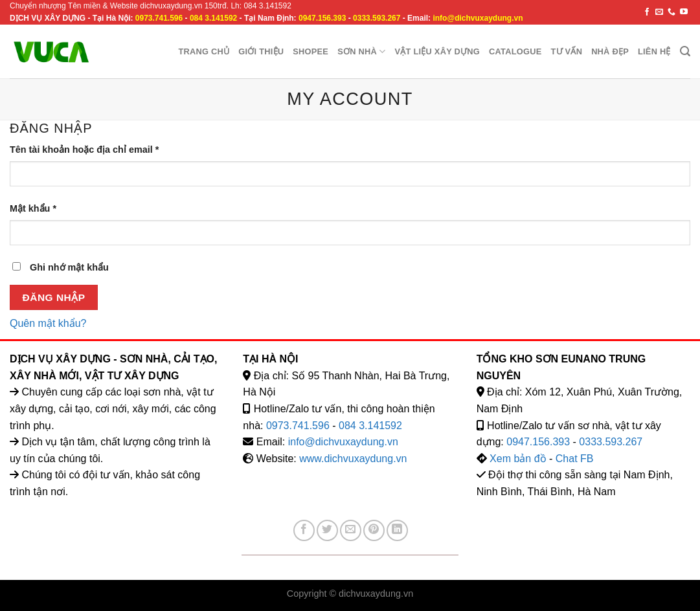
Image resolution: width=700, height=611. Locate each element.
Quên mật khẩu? (48, 323)
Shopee (310, 51)
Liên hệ (654, 51)
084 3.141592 (213, 18)
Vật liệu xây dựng (437, 51)
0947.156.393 (322, 18)
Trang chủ (204, 51)
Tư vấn (566, 51)
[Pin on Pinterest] (374, 530)
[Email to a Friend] (351, 530)
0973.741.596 (159, 18)
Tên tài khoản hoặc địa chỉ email (84, 150)
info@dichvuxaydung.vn (478, 18)
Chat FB (575, 459)
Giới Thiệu (261, 51)
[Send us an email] (659, 12)
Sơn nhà (361, 51)
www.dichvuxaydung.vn (353, 459)
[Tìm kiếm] (685, 51)
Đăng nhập (54, 297)
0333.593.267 (377, 18)
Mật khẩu (33, 208)
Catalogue (515, 51)
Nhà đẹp (610, 51)
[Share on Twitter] (327, 530)
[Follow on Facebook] (647, 12)
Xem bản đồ (518, 459)
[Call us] (672, 12)
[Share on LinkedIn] (397, 530)
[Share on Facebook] (304, 530)
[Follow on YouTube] (684, 12)
